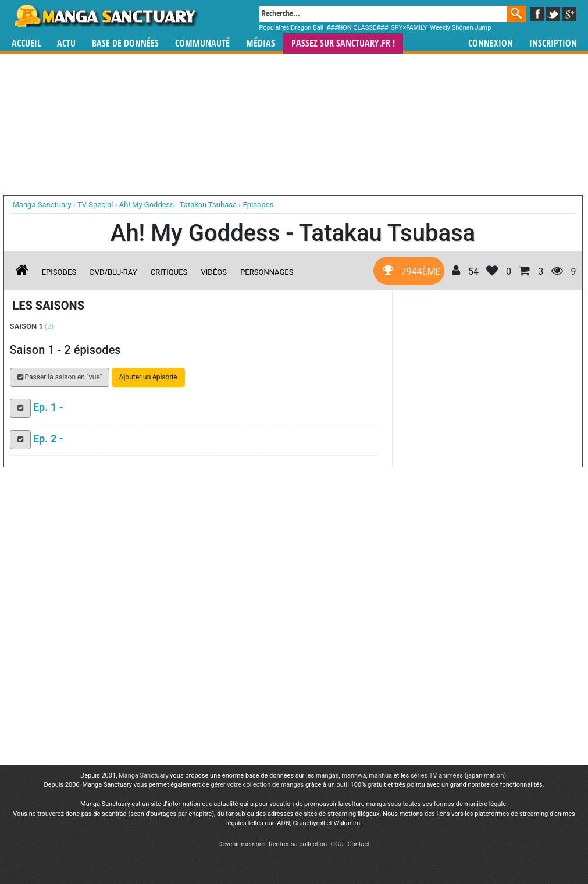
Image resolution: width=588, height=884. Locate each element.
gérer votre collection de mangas (257, 785)
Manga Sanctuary (144, 775)
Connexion (491, 43)
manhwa (354, 775)
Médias (261, 43)
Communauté (202, 43)
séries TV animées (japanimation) (458, 775)
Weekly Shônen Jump (460, 28)
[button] (20, 408)
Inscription (553, 43)
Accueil (26, 43)
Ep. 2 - (48, 439)
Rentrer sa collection (298, 844)
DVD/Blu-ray (113, 272)
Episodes (59, 272)
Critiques (169, 272)
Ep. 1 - (48, 407)
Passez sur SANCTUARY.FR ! (343, 43)
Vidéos (214, 272)
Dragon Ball (307, 28)
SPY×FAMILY (409, 28)
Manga (105, 16)
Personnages (267, 272)
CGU (337, 844)
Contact (358, 844)
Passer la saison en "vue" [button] (60, 377)
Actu (66, 43)
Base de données (125, 43)
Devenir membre (241, 844)
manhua (380, 775)
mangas (327, 775)
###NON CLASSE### (357, 28)
